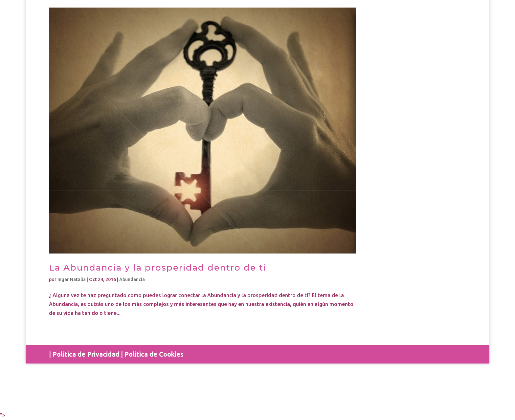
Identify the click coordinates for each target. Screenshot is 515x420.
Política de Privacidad (86, 354)
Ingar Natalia (72, 279)
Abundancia (132, 279)
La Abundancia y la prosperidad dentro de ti (158, 268)
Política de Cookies (154, 354)
